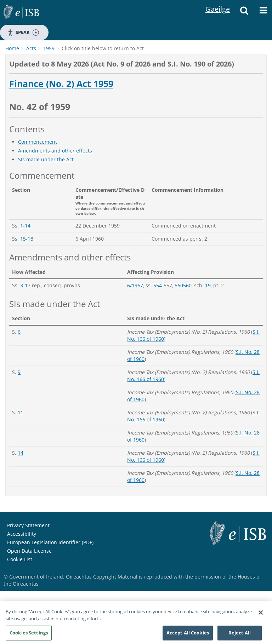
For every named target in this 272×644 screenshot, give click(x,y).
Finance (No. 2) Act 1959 (61, 84)
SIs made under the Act (46, 159)
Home (12, 48)
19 (208, 285)
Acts (31, 48)
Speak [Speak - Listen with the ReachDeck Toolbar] (23, 32)
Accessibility (22, 534)
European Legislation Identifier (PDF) (50, 542)
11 (21, 412)
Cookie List (20, 559)
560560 (183, 285)
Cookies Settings (29, 635)
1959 (49, 48)
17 (28, 285)
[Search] (244, 12)
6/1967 (135, 285)
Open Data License (29, 551)
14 (28, 226)
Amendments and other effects (55, 151)
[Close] (261, 615)
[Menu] (263, 12)
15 (23, 239)
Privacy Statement (28, 525)
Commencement (38, 142)
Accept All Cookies (188, 635)
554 (158, 285)
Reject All (240, 635)
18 (30, 239)
